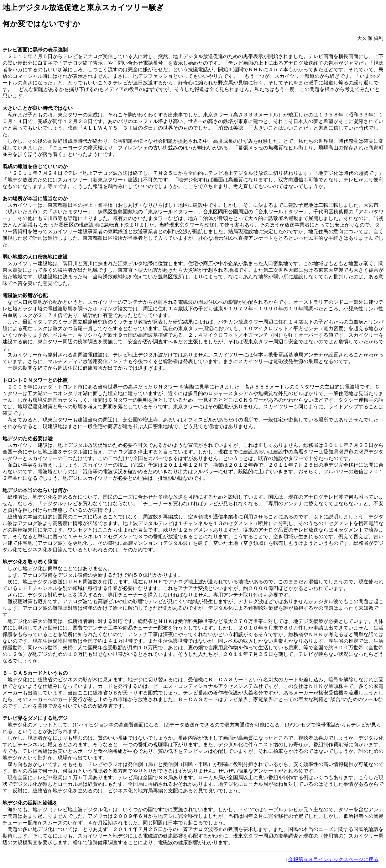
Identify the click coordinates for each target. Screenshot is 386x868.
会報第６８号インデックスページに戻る (333, 859)
